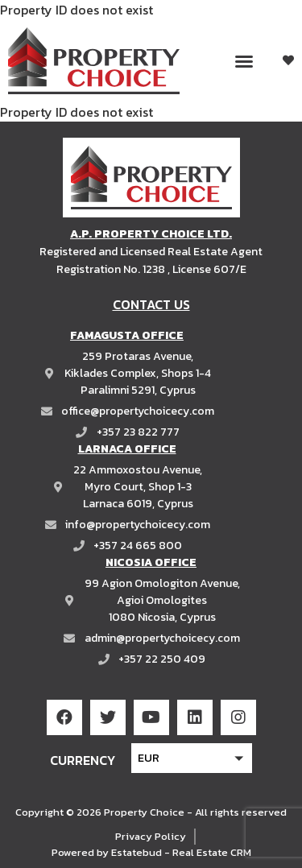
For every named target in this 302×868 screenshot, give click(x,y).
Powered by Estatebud (107, 852)
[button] (244, 61)
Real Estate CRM (212, 852)
